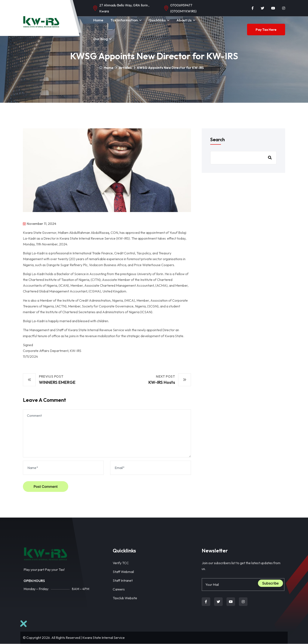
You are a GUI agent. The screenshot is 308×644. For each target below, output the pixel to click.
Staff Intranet (123, 580)
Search (218, 139)
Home (98, 20)
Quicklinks (157, 20)
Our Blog (101, 39)
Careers (119, 589)
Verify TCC (121, 563)
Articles (125, 68)
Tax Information (124, 20)
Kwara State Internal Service (104, 638)
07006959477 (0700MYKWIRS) (183, 8)
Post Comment (46, 487)
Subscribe (270, 583)
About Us (184, 20)
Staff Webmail (123, 572)
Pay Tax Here (266, 30)
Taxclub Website (125, 598)
